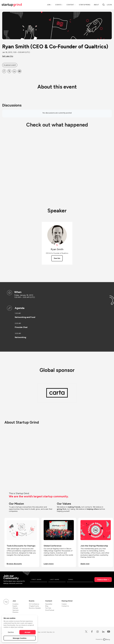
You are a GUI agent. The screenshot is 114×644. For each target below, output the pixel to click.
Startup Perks (85, 5)
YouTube (48, 608)
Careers (64, 604)
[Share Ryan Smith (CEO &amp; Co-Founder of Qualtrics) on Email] (19, 71)
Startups (15, 608)
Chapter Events (34, 606)
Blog (47, 606)
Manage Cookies (20, 638)
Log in (109, 5)
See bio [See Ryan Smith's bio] (57, 258)
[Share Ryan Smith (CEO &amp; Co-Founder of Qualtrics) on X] (9, 71)
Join (49, 5)
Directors (15, 612)
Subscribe (102, 580)
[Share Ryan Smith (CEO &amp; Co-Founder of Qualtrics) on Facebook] (4, 71)
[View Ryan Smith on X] (57, 245)
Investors (15, 604)
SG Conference (34, 604)
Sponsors (16, 610)
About (96, 5)
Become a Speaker (35, 608)
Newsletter (49, 604)
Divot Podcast (50, 610)
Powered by (103, 639)
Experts (15, 606)
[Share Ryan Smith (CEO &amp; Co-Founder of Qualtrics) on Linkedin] (14, 71)
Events (58, 5)
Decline (11, 632)
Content (70, 5)
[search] (104, 5)
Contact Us (65, 606)
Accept (28, 632)
